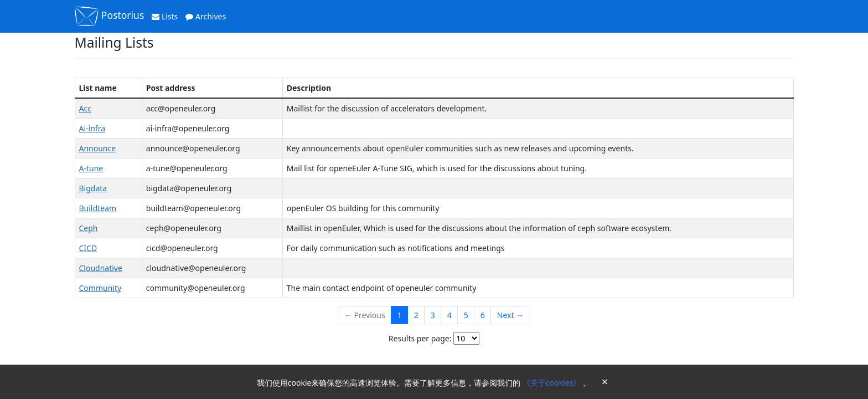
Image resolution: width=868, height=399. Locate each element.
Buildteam (98, 208)
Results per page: (420, 338)
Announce (98, 148)
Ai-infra (92, 128)
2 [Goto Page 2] (416, 315)
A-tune (91, 168)
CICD (88, 248)
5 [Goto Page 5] (466, 315)
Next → (510, 315)
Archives (206, 16)
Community (100, 288)
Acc (85, 108)
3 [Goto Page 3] (433, 315)
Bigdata (93, 188)
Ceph (89, 228)
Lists (165, 16)
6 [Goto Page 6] (483, 315)
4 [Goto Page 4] (449, 315)
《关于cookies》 (553, 383)
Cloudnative (101, 268)
